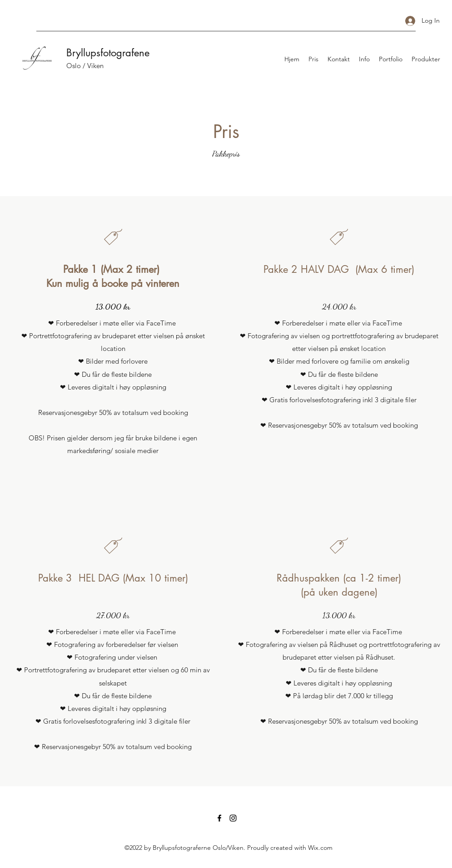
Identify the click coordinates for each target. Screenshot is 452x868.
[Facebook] (219, 818)
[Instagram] (233, 818)
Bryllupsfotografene (108, 53)
